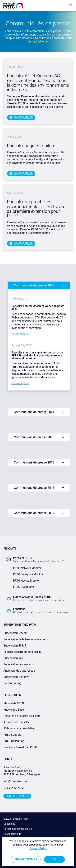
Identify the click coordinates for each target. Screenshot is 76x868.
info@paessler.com (15, 781)
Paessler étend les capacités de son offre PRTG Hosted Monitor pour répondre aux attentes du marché (37, 355)
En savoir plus (21, 117)
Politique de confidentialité (18, 829)
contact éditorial (38, 42)
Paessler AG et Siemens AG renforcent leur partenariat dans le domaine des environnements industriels (38, 83)
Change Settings (12, 834)
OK (54, 859)
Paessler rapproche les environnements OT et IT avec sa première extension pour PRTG (36, 209)
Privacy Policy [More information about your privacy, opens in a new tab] (38, 848)
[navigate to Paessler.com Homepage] (13, 6)
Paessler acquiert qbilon (30, 146)
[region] (38, 852)
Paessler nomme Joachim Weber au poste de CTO (38, 308)
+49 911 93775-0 (14, 788)
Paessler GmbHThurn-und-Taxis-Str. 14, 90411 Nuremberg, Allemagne (22, 771)
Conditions (9, 824)
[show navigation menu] (70, 6)
